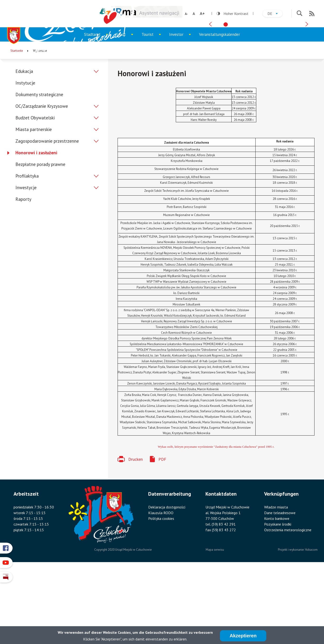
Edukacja (24, 146)
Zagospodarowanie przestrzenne (47, 216)
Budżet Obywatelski (35, 193)
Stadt (127, 112)
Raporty (23, 274)
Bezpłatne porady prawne (40, 240)
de (275, 14)
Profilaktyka (27, 251)
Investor (182, 112)
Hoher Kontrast (233, 14)
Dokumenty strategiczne (39, 170)
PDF (162, 534)
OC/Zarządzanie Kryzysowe (42, 181)
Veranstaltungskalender (219, 110)
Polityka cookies (161, 593)
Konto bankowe (277, 593)
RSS (312, 14)
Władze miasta (276, 582)
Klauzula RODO (161, 588)
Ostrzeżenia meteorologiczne (288, 605)
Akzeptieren (243, 636)
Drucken (136, 534)
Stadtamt (98, 112)
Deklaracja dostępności (167, 582)
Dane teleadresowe (280, 588)
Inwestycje (26, 263)
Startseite (17, 126)
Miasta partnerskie (34, 205)
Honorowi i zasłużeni (36, 228)
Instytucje (25, 158)
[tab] (226, 96)
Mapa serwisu (215, 625)
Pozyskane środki (278, 599)
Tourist (153, 112)
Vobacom (311, 625)
